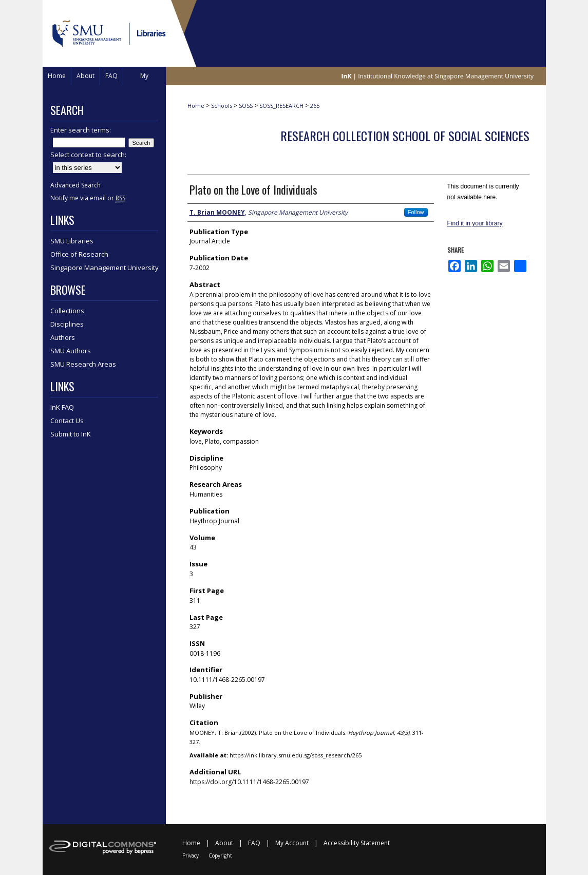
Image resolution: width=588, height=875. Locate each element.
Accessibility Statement (357, 843)
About (224, 843)
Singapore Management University (105, 268)
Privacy (191, 855)
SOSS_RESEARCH (281, 106)
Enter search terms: (81, 130)
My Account (292, 843)
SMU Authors (71, 351)
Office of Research (79, 254)
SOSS (246, 106)
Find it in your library (475, 223)
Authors (63, 337)
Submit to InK (71, 434)
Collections (67, 311)
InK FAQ (62, 407)
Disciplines (67, 324)
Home (196, 106)
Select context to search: (88, 155)
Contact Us (67, 421)
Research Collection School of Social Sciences (405, 136)
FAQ (254, 843)
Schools (222, 106)
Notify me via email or (88, 198)
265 (315, 106)
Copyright (220, 855)
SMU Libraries (72, 241)
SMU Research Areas (83, 364)
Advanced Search (75, 185)
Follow (416, 212)
